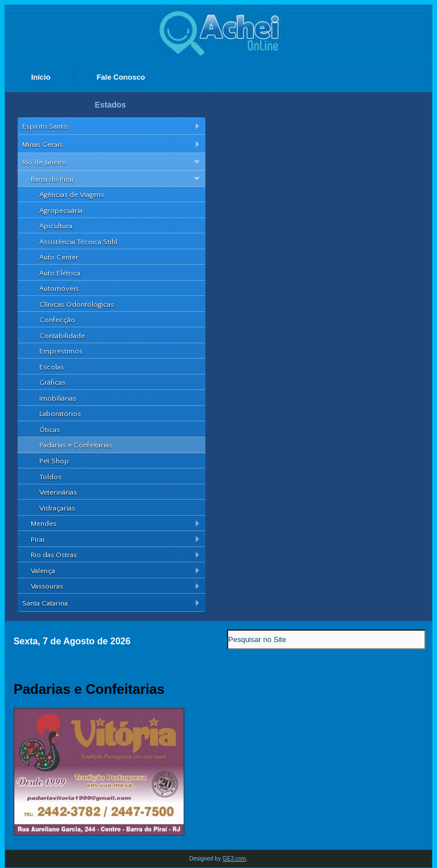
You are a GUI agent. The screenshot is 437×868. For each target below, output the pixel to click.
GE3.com (234, 859)
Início (41, 77)
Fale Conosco (121, 77)
